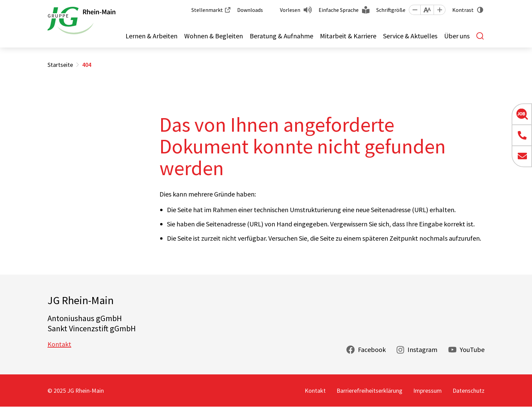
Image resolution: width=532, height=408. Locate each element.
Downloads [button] (250, 10)
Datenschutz (469, 391)
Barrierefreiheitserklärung (369, 391)
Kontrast (463, 10)
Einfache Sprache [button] (339, 10)
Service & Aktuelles (410, 36)
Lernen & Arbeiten (151, 36)
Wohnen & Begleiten (214, 36)
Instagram (422, 349)
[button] (415, 10)
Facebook (372, 349)
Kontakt (59, 344)
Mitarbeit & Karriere (348, 36)
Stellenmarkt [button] (207, 10)
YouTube (472, 349)
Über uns (457, 36)
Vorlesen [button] (290, 10)
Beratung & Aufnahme (281, 36)
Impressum (427, 391)
